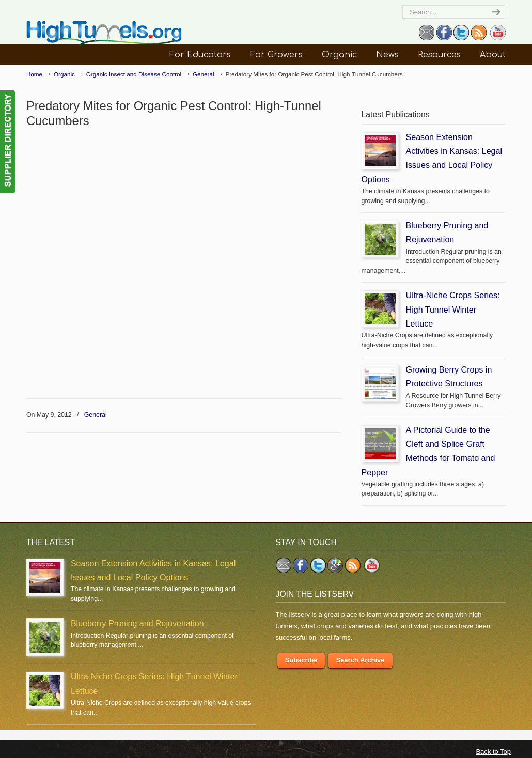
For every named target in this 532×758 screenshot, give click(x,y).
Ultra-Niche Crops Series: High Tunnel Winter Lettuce (453, 309)
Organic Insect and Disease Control (134, 74)
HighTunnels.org (104, 33)
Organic (64, 74)
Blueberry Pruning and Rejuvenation (137, 623)
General (204, 74)
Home (34, 74)
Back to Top (493, 752)
